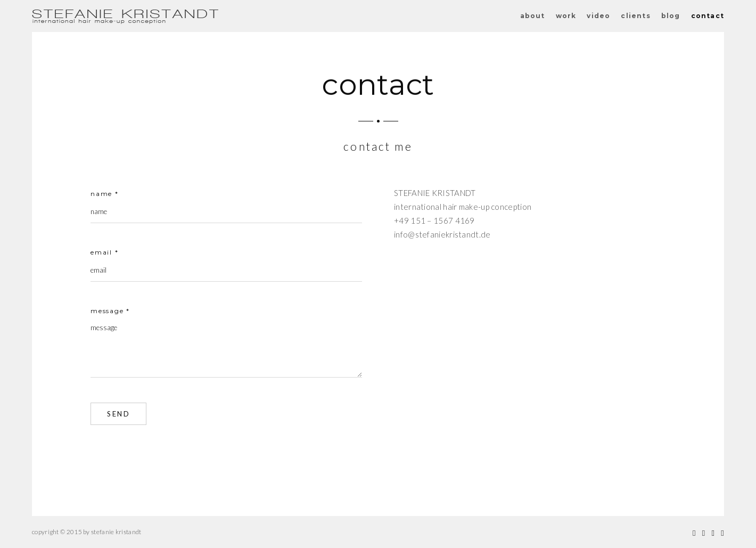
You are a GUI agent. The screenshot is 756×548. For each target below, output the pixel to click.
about (533, 16)
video (598, 16)
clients (635, 16)
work (566, 16)
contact (708, 16)
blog (671, 16)
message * (110, 311)
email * (105, 252)
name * (105, 194)
